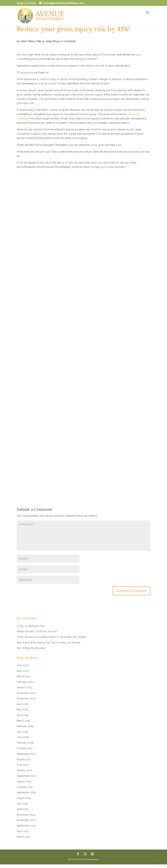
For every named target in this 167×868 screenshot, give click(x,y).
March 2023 (24, 676)
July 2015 (22, 804)
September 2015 (26, 792)
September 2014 (26, 826)
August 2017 (24, 759)
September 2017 (26, 754)
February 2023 (25, 682)
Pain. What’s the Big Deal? (31, 648)
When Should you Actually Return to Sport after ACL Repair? (52, 637)
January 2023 (24, 687)
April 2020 (23, 704)
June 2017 (23, 765)
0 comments (68, 41)
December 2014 (26, 815)
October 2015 (25, 787)
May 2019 (22, 709)
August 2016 (24, 781)
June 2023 (23, 665)
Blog (56, 41)
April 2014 (23, 831)
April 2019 (23, 715)
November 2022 (26, 699)
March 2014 (23, 837)
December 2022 (26, 693)
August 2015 (24, 798)
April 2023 (23, 671)
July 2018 (22, 732)
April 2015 (22, 809)
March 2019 (23, 721)
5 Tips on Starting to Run (31, 626)
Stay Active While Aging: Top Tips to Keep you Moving (48, 643)
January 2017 (24, 770)
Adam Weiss (28, 41)
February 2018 (25, 743)
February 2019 (25, 726)
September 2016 (26, 776)
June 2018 (23, 737)
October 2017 (25, 748)
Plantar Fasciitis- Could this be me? (37, 631)
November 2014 (26, 820)
